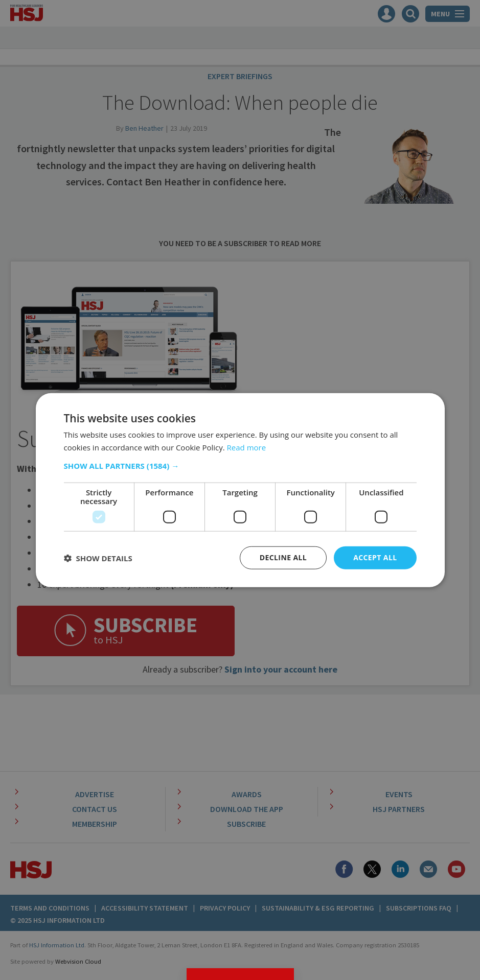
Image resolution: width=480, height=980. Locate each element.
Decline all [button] (283, 557)
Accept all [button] (375, 557)
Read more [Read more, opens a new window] (247, 447)
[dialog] (240, 490)
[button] (240, 466)
